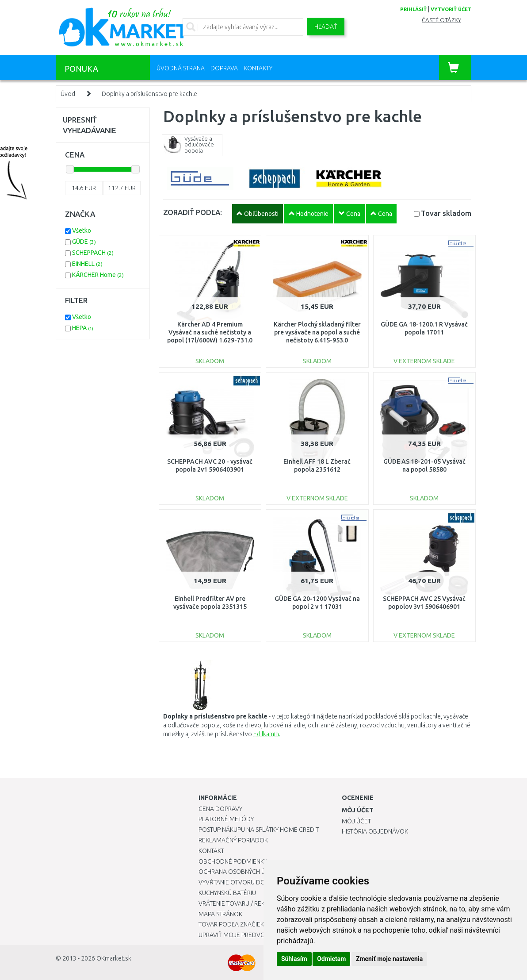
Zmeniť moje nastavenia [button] (389, 959)
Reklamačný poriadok (233, 840)
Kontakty (258, 68)
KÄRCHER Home (98, 275)
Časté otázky (441, 20)
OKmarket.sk (114, 958)
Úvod (68, 94)
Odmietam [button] (331, 959)
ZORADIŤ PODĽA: (193, 212)
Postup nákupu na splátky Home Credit (259, 830)
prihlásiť (413, 9)
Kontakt (211, 851)
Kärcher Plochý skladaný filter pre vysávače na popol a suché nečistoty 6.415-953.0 (317, 332)
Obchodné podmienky (233, 861)
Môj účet (356, 821)
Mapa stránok (220, 914)
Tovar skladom (446, 213)
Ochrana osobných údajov (242, 872)
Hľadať (326, 27)
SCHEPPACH (93, 253)
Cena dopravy (220, 809)
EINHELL (87, 264)
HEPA (83, 328)
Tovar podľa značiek (231, 924)
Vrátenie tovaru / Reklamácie (244, 903)
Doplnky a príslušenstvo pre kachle (149, 94)
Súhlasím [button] (294, 959)
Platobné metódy (226, 819)
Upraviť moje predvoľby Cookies (250, 935)
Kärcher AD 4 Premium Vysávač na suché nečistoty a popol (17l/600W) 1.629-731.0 (210, 332)
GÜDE (84, 242)
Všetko (82, 231)
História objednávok (375, 831)
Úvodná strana (181, 68)
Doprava (224, 68)
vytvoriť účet (451, 9)
